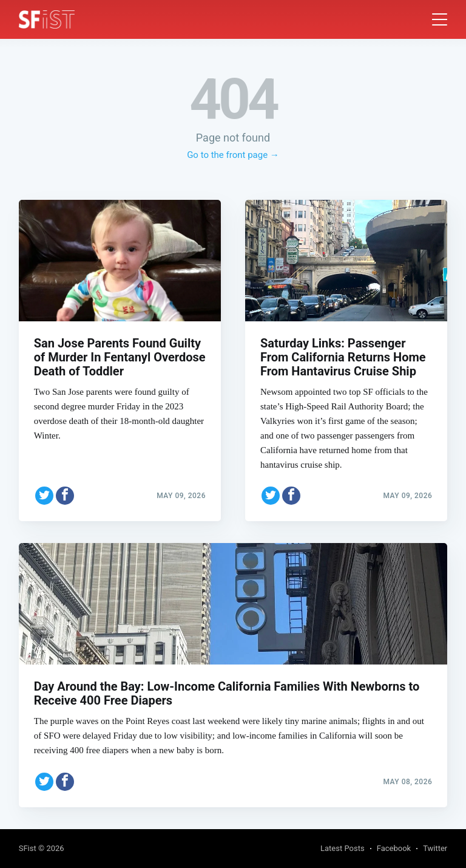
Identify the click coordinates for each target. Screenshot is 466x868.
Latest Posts (343, 848)
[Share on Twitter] (44, 491)
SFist (28, 848)
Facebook (394, 848)
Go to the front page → (233, 155)
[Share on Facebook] (65, 491)
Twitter (435, 848)
